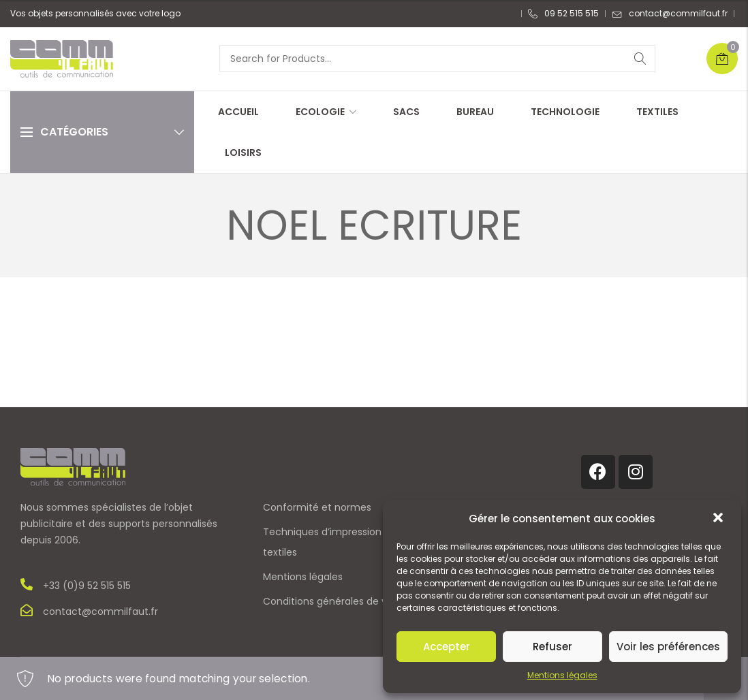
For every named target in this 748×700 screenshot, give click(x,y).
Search (640, 59)
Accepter (447, 647)
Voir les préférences (668, 647)
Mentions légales (562, 675)
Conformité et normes (317, 507)
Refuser (552, 647)
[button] (719, 519)
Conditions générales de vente (336, 601)
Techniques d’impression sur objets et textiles (353, 542)
